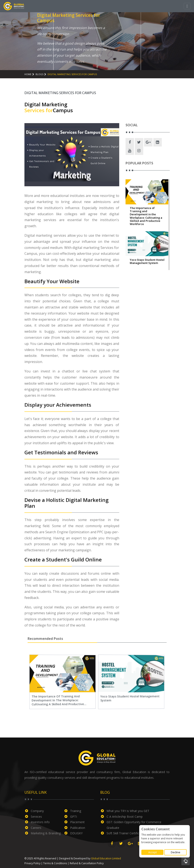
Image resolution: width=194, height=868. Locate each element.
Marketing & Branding (46, 833)
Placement (77, 822)
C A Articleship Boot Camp (125, 817)
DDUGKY (76, 833)
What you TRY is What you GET (128, 811)
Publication (78, 828)
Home (28, 74)
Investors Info (40, 822)
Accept (153, 852)
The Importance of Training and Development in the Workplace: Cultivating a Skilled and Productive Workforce (146, 216)
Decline (176, 852)
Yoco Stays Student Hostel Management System (147, 262)
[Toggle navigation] (187, 6)
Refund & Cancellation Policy (87, 863)
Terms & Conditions (55, 863)
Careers (36, 828)
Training (76, 811)
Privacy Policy (32, 863)
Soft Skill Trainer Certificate (125, 833)
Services (36, 817)
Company (37, 811)
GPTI (74, 817)
